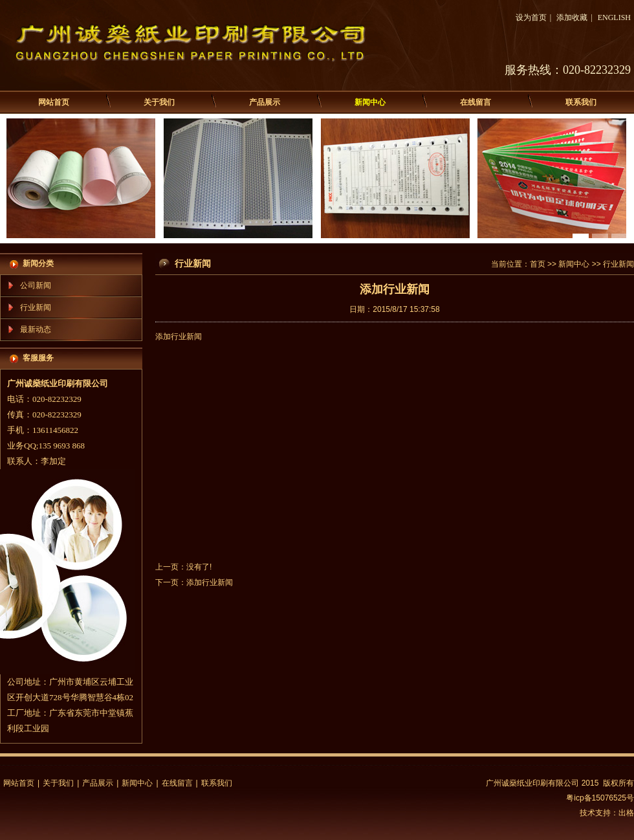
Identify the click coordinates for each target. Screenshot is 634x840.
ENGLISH (614, 17)
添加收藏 (572, 17)
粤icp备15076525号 (600, 798)
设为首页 (531, 17)
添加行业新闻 (210, 582)
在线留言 (475, 102)
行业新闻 (36, 307)
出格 (626, 813)
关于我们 (159, 102)
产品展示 (265, 102)
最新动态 (36, 329)
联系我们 (581, 102)
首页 (538, 264)
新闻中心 (370, 102)
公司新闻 (36, 285)
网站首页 (54, 102)
